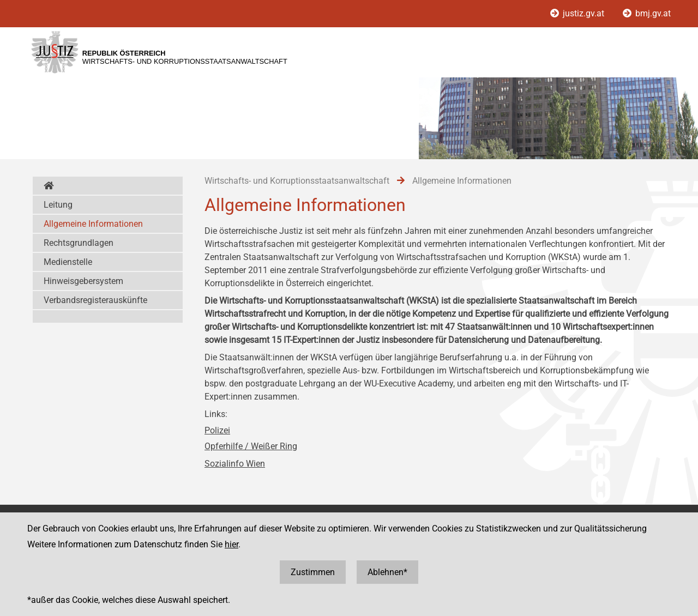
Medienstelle (68, 262)
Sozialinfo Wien (235, 464)
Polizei (217, 430)
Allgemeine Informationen (93, 224)
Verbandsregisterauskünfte (95, 300)
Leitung (58, 205)
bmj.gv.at (647, 13)
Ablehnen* (387, 572)
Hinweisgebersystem (83, 281)
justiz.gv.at (578, 13)
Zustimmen (313, 572)
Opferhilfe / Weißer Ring (251, 446)
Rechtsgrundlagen (79, 243)
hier (231, 544)
